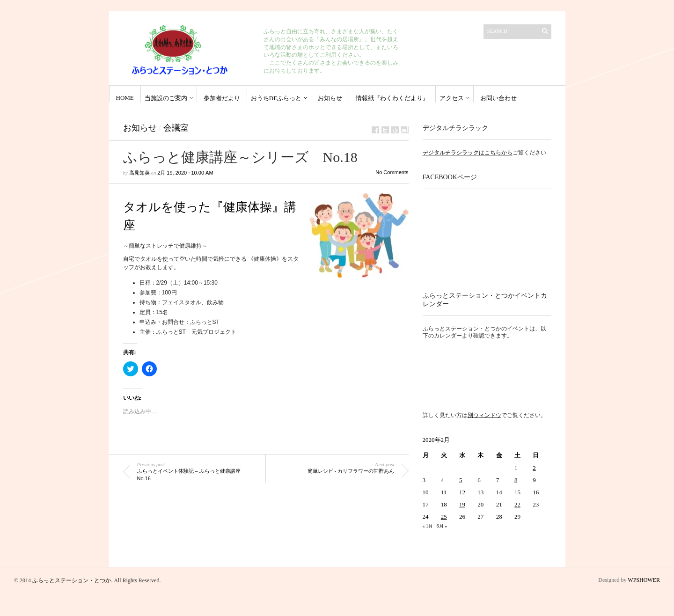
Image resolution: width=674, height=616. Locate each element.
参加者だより (222, 98)
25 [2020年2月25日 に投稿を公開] (444, 517)
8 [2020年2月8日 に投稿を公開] (516, 480)
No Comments (392, 172)
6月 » (442, 526)
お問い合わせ (498, 98)
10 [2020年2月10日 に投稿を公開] (426, 492)
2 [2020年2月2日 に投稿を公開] (534, 468)
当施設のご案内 (166, 98)
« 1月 (428, 526)
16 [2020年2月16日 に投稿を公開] (536, 492)
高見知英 (139, 173)
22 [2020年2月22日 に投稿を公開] (517, 504)
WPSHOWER (644, 580)
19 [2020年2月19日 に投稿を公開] (462, 504)
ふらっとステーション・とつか (72, 580)
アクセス (452, 98)
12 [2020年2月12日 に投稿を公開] (462, 492)
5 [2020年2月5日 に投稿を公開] (461, 480)
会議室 (176, 128)
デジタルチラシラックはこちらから (468, 153)
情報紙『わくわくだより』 (392, 98)
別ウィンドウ (484, 415)
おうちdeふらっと (276, 98)
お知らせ (330, 98)
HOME (125, 98)
